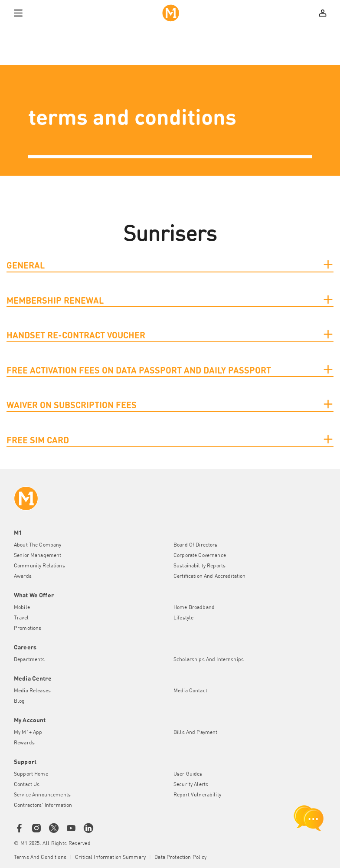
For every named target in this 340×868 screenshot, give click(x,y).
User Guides (188, 774)
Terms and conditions (40, 858)
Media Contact (190, 691)
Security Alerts (191, 785)
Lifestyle (183, 618)
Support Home (31, 774)
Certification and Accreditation (209, 576)
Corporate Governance (200, 556)
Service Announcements (42, 795)
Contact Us (27, 785)
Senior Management (38, 556)
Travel (21, 618)
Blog (20, 701)
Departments (29, 660)
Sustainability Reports (199, 566)
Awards (23, 576)
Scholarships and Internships (209, 660)
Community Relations (39, 566)
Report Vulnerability (197, 795)
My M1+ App (28, 733)
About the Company (38, 545)
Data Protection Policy (180, 858)
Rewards (24, 743)
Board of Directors (196, 545)
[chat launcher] (309, 818)
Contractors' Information (43, 806)
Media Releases (32, 691)
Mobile (22, 608)
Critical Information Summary (110, 858)
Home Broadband (194, 608)
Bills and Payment (195, 733)
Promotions (28, 629)
